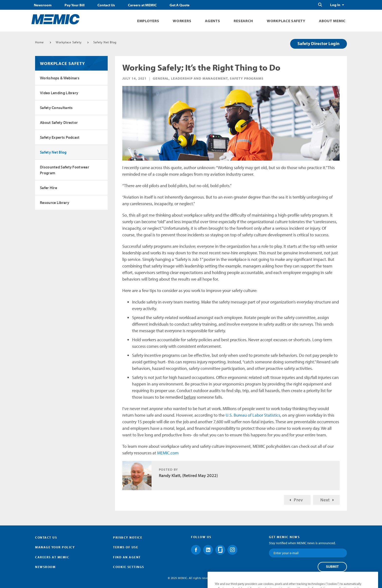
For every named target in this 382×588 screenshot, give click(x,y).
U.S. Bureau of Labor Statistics (253, 415)
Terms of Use (126, 547)
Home (39, 42)
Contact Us (106, 5)
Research (243, 21)
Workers (182, 21)
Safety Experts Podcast (60, 137)
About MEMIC (332, 21)
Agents (212, 21)
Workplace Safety (286, 21)
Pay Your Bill (75, 5)
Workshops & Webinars (60, 78)
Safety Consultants (56, 108)
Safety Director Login (319, 43)
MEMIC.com (168, 453)
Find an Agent (127, 557)
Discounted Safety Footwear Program (65, 170)
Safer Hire (48, 188)
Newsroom (43, 5)
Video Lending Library (59, 93)
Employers (148, 21)
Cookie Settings (129, 567)
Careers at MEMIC (142, 5)
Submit (332, 567)
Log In (335, 5)
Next (325, 500)
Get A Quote (180, 5)
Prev (298, 500)
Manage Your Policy (55, 547)
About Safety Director (59, 122)
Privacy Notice (128, 537)
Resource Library (55, 202)
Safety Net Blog (105, 42)
